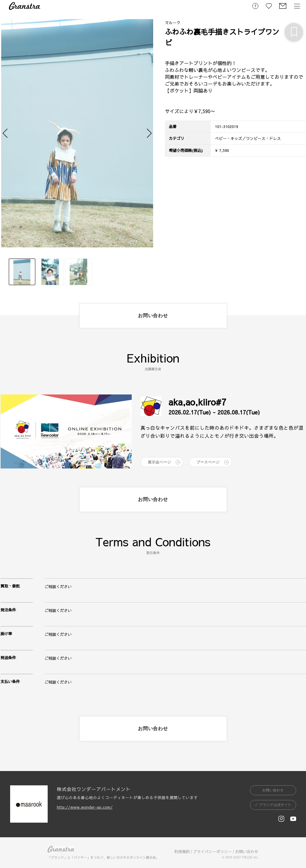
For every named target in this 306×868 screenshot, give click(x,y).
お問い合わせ (247, 852)
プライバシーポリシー (212, 852)
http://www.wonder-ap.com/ (85, 807)
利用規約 (182, 852)
